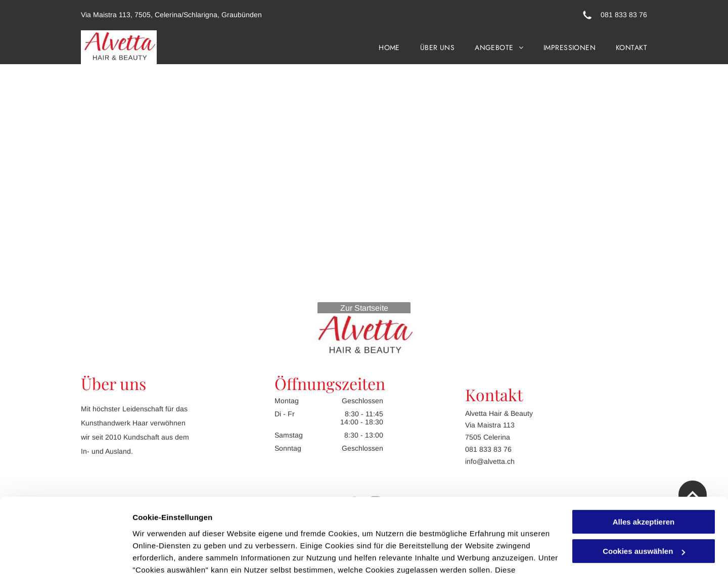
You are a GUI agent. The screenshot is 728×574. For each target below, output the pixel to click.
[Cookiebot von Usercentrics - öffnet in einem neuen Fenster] (65, 554)
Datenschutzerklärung (175, 526)
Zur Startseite (364, 308)
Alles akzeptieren (644, 454)
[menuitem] (379, 47)
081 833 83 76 (624, 15)
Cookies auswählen (168, 554)
